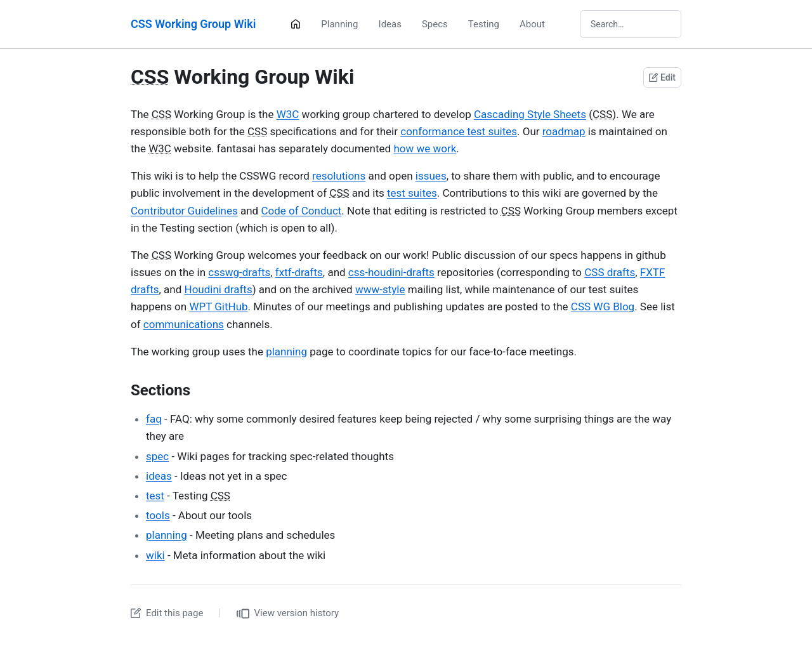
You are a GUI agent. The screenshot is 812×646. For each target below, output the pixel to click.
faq (154, 419)
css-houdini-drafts (391, 272)
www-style (380, 289)
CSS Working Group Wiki (193, 24)
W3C (288, 114)
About (532, 24)
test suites (412, 193)
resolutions (339, 176)
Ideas (390, 24)
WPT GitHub (218, 307)
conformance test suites (459, 131)
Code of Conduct (301, 211)
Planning (339, 24)
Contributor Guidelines (184, 211)
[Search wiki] (631, 24)
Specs (435, 24)
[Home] (296, 24)
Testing (484, 24)
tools (158, 515)
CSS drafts (610, 272)
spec (157, 456)
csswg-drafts (239, 272)
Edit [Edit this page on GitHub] (662, 77)
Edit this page (167, 613)
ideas (159, 476)
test (155, 496)
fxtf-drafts (299, 272)
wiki (155, 555)
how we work (425, 148)
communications (184, 324)
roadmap (564, 131)
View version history (288, 614)
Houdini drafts (219, 289)
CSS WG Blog (603, 307)
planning (286, 352)
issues (431, 176)
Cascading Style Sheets (530, 114)
